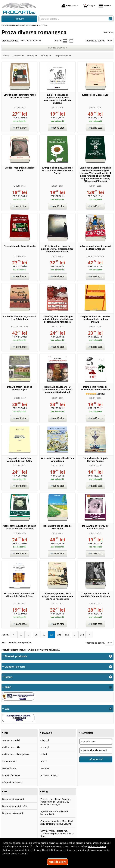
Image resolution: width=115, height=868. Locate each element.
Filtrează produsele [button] (16, 656)
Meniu (104, 6)
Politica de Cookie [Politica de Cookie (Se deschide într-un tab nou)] (97, 846)
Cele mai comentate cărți (15, 806)
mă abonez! (96, 759)
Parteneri (45, 768)
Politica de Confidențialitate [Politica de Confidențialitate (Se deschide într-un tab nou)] (16, 850)
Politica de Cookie (11, 747)
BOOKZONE (92, 256)
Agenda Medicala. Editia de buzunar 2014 (54, 813)
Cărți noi (45, 740)
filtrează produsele (58, 48)
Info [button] (6, 733)
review (101, 394)
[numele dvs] (96, 742)
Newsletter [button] (87, 733)
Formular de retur (49, 775)
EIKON (17, 108)
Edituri (44, 754)
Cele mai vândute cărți (13, 799)
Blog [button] (45, 791)
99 (44, 635)
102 (67, 635)
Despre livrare (9, 768)
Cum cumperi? (9, 761)
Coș (88, 5)
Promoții (45, 747)
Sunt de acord (58, 862)
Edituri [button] (8, 677)
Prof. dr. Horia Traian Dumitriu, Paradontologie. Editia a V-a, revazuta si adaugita (56, 802)
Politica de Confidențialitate (16, 754)
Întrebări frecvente (11, 775)
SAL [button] (7, 709)
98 (36, 635)
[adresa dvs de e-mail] (96, 750)
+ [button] (111, 656)
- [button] (111, 687)
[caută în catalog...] (73, 19)
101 (59, 635)
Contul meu (69, 6)
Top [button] (6, 791)
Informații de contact (12, 782)
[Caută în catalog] (110, 19)
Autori (43, 761)
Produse (19, 19)
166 (82, 635)
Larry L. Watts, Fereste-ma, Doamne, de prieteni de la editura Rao (57, 833)
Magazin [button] (47, 733)
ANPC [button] (8, 687)
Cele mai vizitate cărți (13, 813)
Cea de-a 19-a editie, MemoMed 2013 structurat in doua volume (57, 822)
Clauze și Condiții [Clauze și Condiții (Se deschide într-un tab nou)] (41, 850)
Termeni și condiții (11, 740)
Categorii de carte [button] (15, 667)
